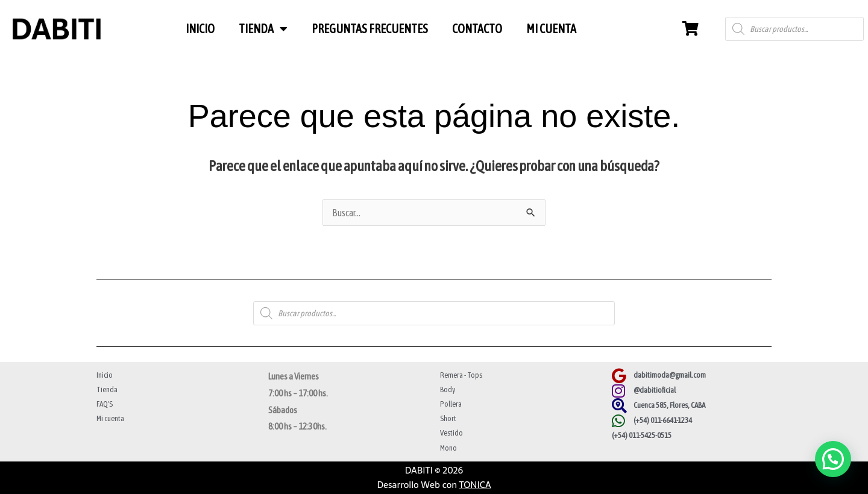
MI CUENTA (551, 29)
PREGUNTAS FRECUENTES (370, 29)
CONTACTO (477, 29)
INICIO (200, 29)
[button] (833, 459)
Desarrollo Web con (434, 485)
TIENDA (263, 29)
